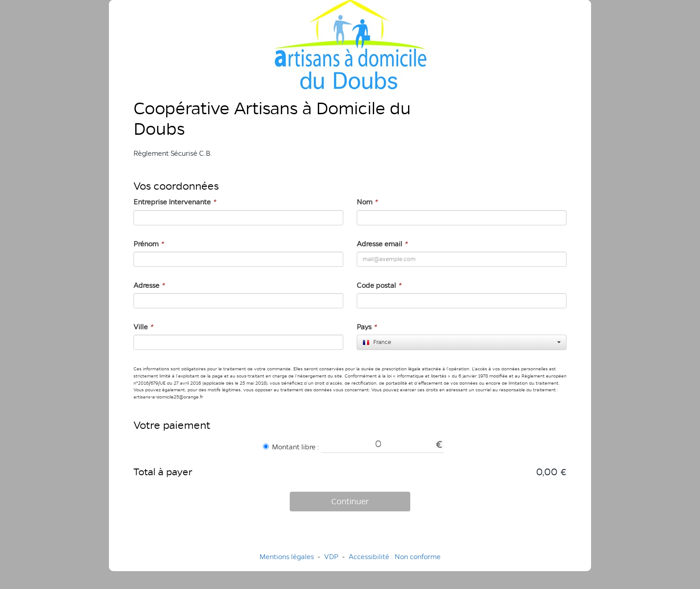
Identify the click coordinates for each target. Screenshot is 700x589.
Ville (143, 327)
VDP (332, 557)
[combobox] (462, 342)
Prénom (148, 244)
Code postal (379, 285)
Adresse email (382, 244)
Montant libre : (291, 447)
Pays (367, 327)
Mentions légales (287, 557)
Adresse (149, 285)
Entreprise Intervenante (175, 202)
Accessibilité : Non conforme (395, 557)
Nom (367, 202)
